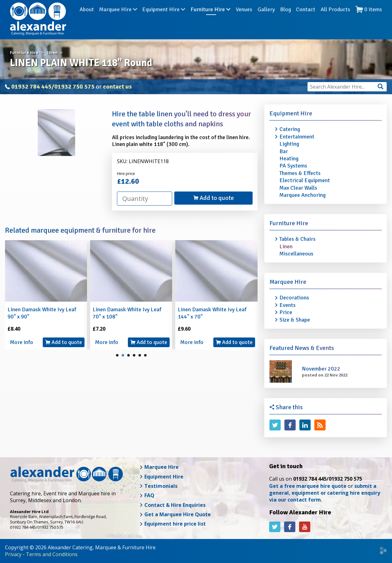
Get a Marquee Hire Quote (175, 514)
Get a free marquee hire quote (308, 486)
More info (22, 342)
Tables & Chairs (298, 239)
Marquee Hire (118, 18)
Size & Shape (295, 320)
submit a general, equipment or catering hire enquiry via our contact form (325, 493)
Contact (306, 18)
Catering (290, 129)
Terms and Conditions (52, 554)
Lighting (289, 144)
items (369, 19)
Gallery (266, 18)
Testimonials (158, 486)
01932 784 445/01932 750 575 (53, 87)
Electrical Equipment (305, 180)
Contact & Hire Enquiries (172, 505)
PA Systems (293, 166)
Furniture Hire (211, 18)
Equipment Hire (164, 18)
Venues (244, 18)
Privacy (13, 554)
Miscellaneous (296, 254)
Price (286, 312)
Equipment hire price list (173, 524)
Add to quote (214, 198)
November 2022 (321, 369)
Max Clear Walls (298, 188)
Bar (284, 151)
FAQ (147, 495)
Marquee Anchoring (302, 195)
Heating (289, 158)
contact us (117, 87)
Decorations (294, 298)
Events (288, 305)
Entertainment (297, 137)
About (87, 18)
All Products (335, 18)
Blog (286, 18)
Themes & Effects (300, 173)
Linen (286, 246)
